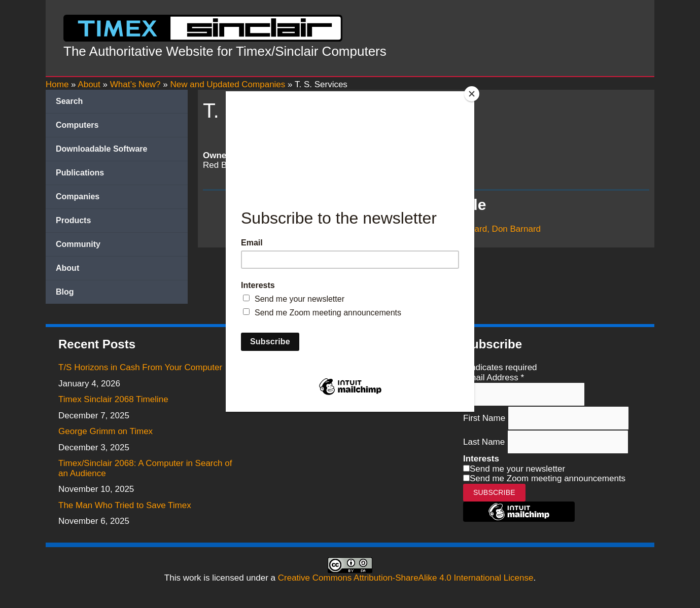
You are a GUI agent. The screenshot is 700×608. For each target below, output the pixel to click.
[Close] (472, 94)
